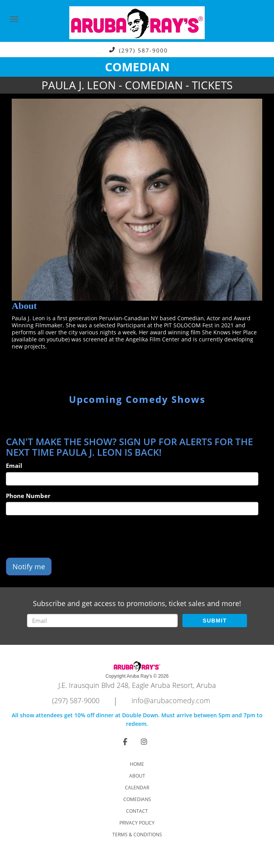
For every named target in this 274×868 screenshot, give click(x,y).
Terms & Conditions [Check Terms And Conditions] (137, 835)
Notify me (29, 567)
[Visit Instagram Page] (144, 742)
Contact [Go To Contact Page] (137, 811)
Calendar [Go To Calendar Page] (137, 788)
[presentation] (65, 536)
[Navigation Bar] (14, 19)
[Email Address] (102, 621)
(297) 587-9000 (143, 50)
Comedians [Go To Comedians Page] (137, 799)
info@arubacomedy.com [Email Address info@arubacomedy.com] (171, 700)
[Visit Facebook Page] (125, 742)
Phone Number (28, 496)
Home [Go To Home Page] (137, 764)
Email (14, 466)
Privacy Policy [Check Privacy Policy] (137, 823)
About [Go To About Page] (137, 776)
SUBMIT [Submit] (215, 621)
